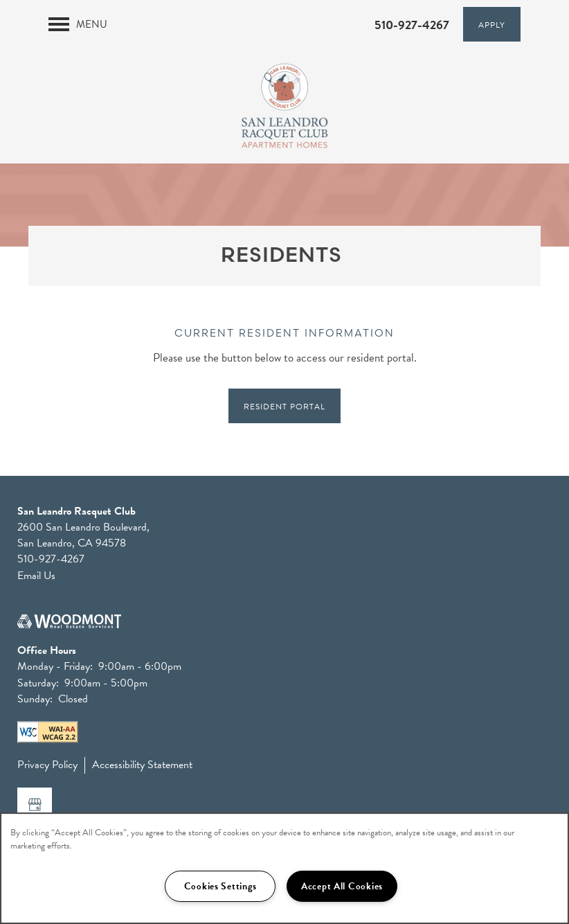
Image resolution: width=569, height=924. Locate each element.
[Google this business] (35, 805)
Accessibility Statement (142, 765)
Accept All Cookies (342, 886)
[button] (492, 24)
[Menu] (78, 24)
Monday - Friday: (55, 666)
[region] (284, 868)
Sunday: (35, 699)
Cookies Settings (220, 886)
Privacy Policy (47, 765)
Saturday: (38, 683)
